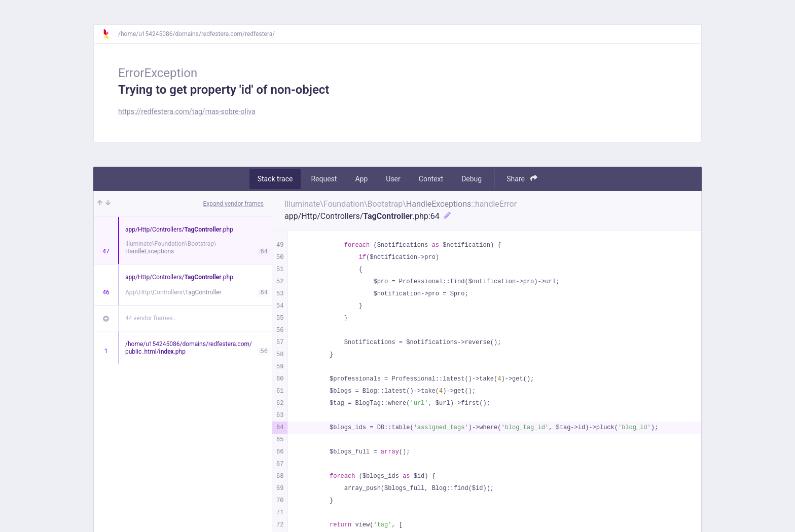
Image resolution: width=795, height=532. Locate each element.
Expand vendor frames (233, 204)
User (393, 179)
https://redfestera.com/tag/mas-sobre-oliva (187, 111)
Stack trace (275, 179)
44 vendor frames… (151, 318)
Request (324, 179)
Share (522, 179)
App (361, 179)
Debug (472, 179)
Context (431, 179)
